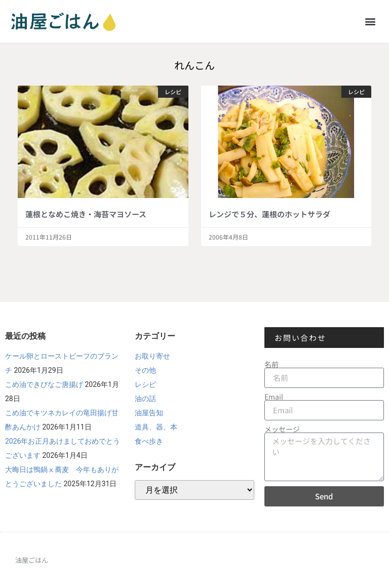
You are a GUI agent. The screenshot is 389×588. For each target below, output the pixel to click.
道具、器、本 (156, 427)
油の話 (145, 399)
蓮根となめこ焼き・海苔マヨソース (86, 214)
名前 (271, 364)
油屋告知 (149, 413)
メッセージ (282, 429)
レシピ (145, 384)
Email (274, 397)
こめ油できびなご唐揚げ (44, 384)
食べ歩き (149, 441)
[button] (371, 21)
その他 (145, 370)
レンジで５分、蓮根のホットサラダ (269, 214)
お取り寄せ (152, 356)
